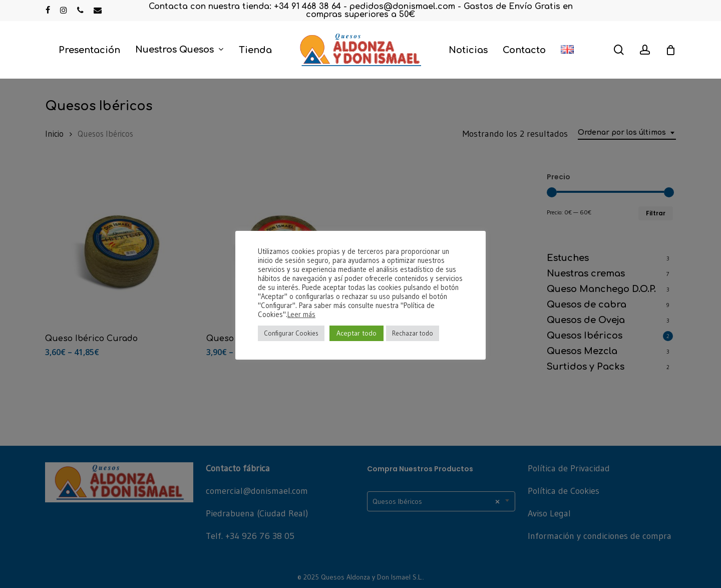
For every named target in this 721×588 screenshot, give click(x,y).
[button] (702, 5)
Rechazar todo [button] (413, 333)
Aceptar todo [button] (356, 333)
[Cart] (670, 50)
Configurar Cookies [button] (291, 333)
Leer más (301, 315)
